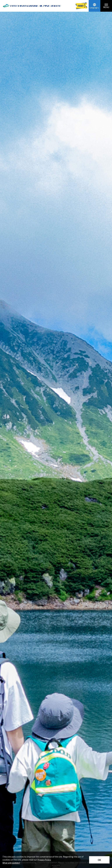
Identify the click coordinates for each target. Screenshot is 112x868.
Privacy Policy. (44, 860)
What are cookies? (11, 863)
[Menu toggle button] (106, 6)
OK (99, 860)
